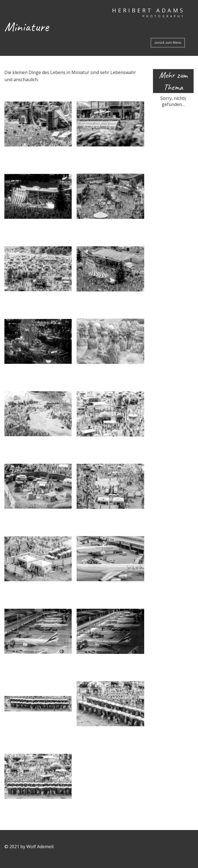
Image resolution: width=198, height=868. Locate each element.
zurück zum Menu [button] (168, 43)
